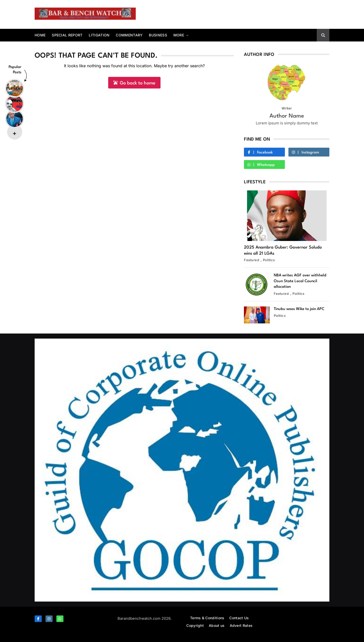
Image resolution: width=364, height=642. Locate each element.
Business (158, 35)
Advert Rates (241, 625)
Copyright (195, 625)
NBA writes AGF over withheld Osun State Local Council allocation (300, 281)
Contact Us (239, 618)
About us (217, 625)
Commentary (129, 35)
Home (40, 35)
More (179, 35)
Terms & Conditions (207, 618)
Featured (252, 260)
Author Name (287, 116)
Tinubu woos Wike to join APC (299, 309)
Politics (269, 260)
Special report (67, 35)
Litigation (99, 35)
